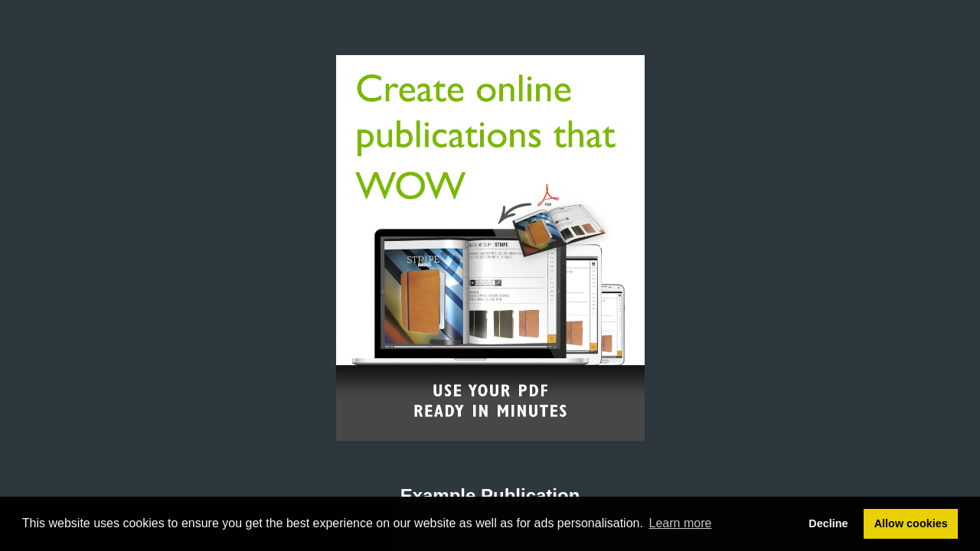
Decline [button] (828, 523)
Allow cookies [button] (911, 523)
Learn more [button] (681, 523)
